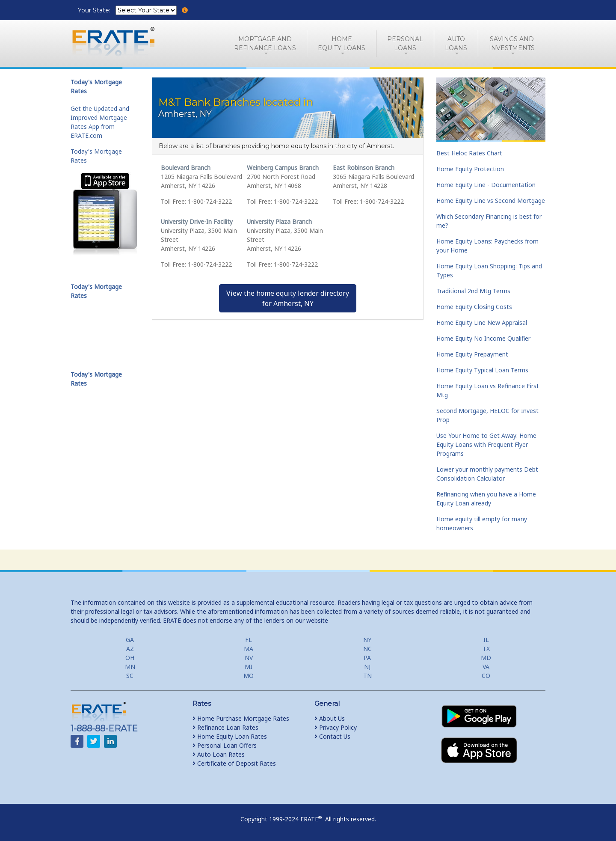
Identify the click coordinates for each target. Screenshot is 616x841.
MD (486, 658)
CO (486, 676)
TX (486, 649)
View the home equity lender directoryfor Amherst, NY (288, 298)
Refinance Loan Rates (225, 727)
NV (249, 658)
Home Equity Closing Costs (474, 307)
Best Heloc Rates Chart (469, 153)
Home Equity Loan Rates (230, 736)
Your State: (95, 10)
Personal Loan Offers (225, 745)
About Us (330, 718)
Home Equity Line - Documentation (486, 185)
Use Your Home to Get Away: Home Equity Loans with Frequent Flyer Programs (486, 444)
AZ (130, 649)
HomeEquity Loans (342, 43)
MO (249, 676)
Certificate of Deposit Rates (234, 763)
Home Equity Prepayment (472, 354)
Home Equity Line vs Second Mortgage (491, 201)
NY (367, 640)
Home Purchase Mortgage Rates (241, 718)
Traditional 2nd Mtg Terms (473, 291)
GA (130, 640)
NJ (367, 667)
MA (249, 649)
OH (130, 658)
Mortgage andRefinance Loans (265, 43)
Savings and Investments (512, 43)
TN (367, 676)
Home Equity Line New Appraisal (482, 322)
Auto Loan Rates (219, 754)
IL (486, 640)
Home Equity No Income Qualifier (483, 338)
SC (130, 676)
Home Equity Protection (470, 169)
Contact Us (332, 736)
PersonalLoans (405, 43)
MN (130, 667)
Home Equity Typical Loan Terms (482, 370)
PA (367, 658)
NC (367, 649)
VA (486, 667)
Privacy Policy (336, 727)
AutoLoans (456, 43)
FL (249, 640)
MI (249, 667)
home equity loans (299, 146)
